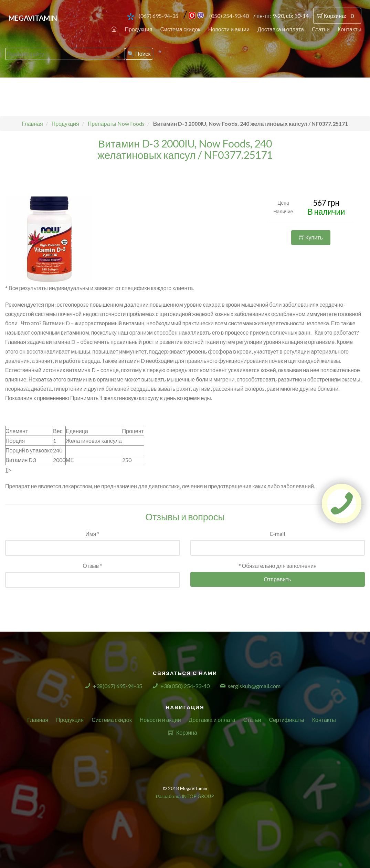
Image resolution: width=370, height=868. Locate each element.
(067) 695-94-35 (158, 16)
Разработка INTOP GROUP (185, 796)
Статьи (321, 29)
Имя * (92, 534)
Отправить (278, 579)
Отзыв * (92, 566)
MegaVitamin (33, 18)
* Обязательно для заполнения (278, 566)
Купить (311, 237)
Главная (38, 720)
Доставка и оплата (281, 29)
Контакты (350, 29)
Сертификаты (287, 720)
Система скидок (180, 29)
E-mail (277, 534)
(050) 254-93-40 (229, 16)
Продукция (138, 29)
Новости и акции (229, 29)
